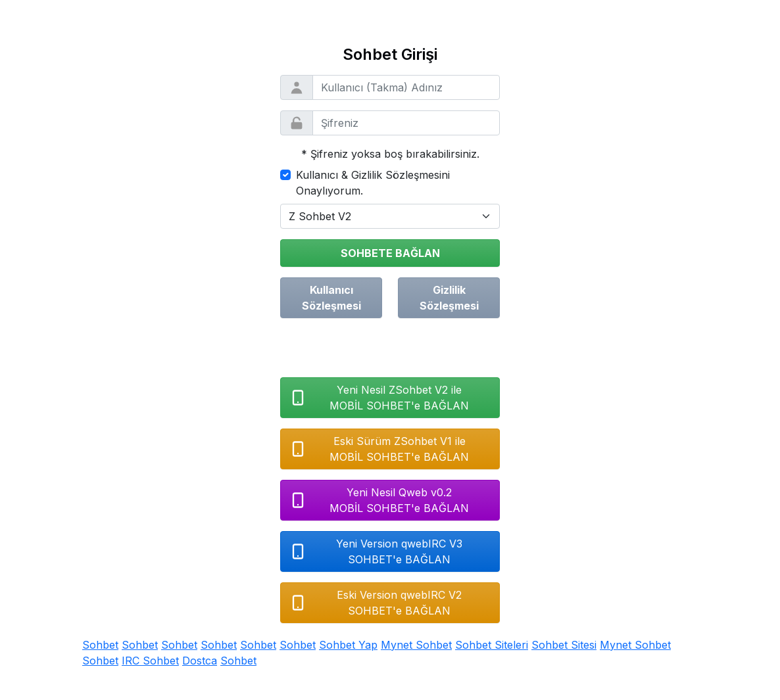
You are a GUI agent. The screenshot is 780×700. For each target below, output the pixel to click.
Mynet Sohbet (416, 645)
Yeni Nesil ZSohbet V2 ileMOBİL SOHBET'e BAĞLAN (379, 398)
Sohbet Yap (348, 645)
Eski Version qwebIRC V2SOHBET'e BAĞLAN (375, 603)
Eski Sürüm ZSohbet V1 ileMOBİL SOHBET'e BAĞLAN (379, 449)
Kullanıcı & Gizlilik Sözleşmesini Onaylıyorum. (373, 183)
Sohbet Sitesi (564, 645)
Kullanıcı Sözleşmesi (331, 298)
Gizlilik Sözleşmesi (449, 298)
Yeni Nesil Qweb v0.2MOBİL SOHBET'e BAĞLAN (379, 500)
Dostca (200, 661)
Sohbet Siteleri (492, 645)
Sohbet (100, 645)
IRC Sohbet (150, 661)
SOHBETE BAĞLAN (390, 253)
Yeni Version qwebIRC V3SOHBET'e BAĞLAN (376, 551)
